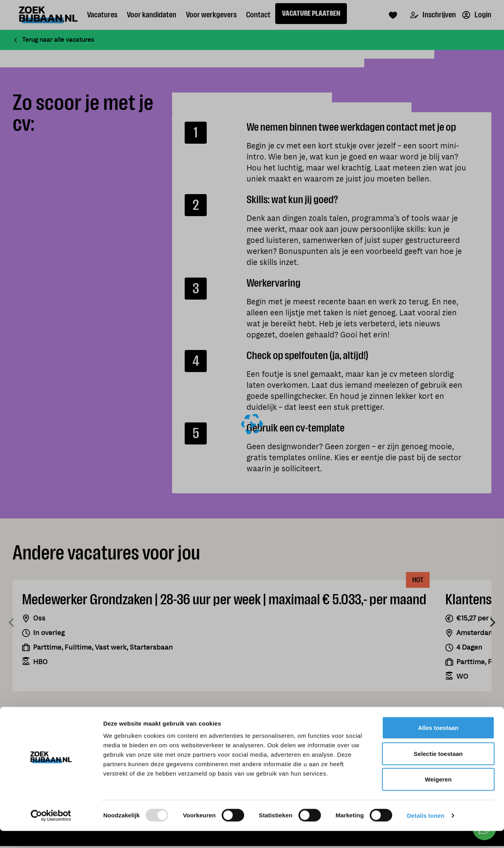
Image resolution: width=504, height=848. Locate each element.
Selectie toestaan (438, 771)
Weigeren (438, 796)
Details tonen (425, 832)
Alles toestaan (438, 745)
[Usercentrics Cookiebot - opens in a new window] (51, 833)
